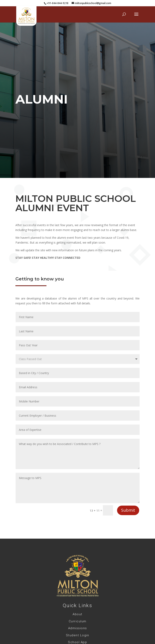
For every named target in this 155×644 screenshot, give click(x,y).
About (77, 614)
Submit (128, 510)
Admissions (78, 628)
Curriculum (78, 621)
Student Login (78, 635)
